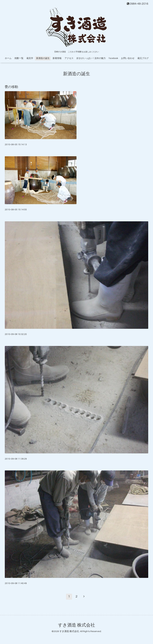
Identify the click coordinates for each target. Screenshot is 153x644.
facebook (113, 58)
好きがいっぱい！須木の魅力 (91, 58)
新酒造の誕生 (43, 58)
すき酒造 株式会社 (76, 625)
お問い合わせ (128, 58)
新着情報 (57, 58)
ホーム (8, 58)
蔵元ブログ (143, 58)
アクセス (69, 58)
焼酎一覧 (19, 58)
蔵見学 (30, 58)
